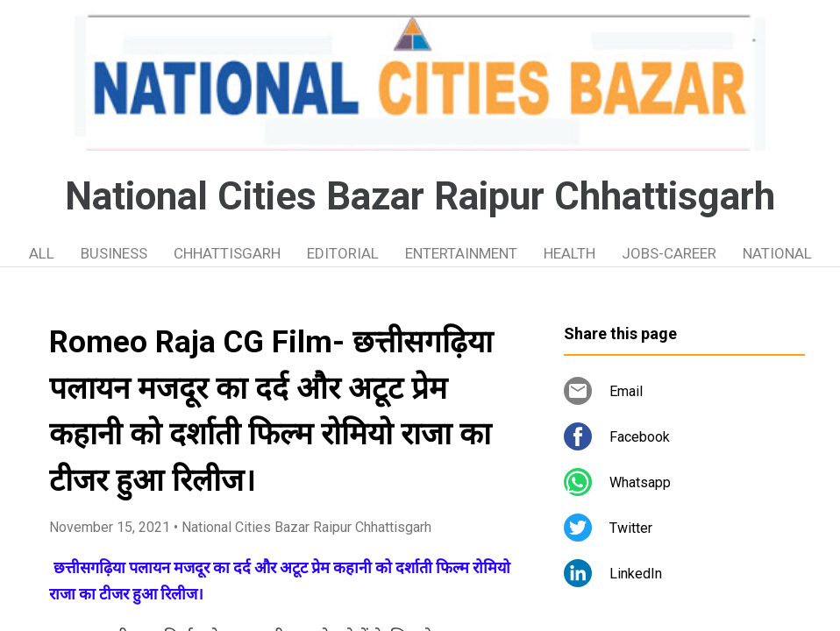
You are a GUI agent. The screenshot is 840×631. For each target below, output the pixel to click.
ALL (42, 253)
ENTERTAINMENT (461, 253)
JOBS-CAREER (669, 253)
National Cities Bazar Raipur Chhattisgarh (420, 196)
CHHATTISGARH (227, 253)
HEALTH (569, 253)
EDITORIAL (343, 253)
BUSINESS (114, 253)
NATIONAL (777, 253)
